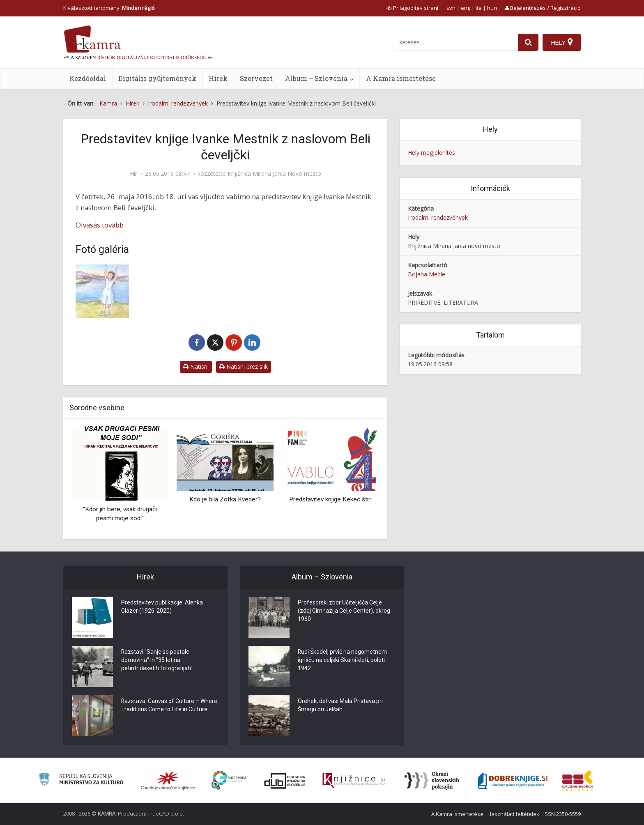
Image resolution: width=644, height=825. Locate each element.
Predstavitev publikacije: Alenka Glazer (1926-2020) (162, 607)
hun (492, 8)
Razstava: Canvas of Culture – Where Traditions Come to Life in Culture (169, 706)
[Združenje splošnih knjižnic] (577, 781)
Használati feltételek (513, 814)
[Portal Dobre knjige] (513, 781)
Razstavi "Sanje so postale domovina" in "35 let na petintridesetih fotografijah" (157, 660)
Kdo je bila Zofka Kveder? (225, 499)
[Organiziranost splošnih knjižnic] (168, 781)
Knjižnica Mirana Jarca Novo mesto (274, 174)
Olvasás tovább (100, 225)
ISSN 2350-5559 (562, 814)
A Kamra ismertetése (401, 78)
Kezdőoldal (88, 78)
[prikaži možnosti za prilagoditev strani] (412, 8)
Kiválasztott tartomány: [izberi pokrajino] (109, 8)
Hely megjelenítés (431, 153)
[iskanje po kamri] (456, 42)
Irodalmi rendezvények (438, 217)
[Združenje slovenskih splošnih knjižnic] (354, 781)
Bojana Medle (427, 274)
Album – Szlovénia (316, 78)
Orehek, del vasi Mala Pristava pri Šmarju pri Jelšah (340, 706)
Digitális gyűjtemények (157, 78)
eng (466, 8)
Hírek (218, 78)
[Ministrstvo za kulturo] (81, 780)
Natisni (196, 367)
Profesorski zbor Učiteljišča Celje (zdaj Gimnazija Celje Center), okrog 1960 (344, 611)
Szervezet (256, 78)
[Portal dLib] (285, 781)
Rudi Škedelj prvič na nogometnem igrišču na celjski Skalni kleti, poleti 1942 (343, 660)
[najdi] (528, 42)
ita (479, 8)
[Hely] (562, 42)
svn (451, 8)
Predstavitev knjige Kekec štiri (330, 499)
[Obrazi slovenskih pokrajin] (432, 781)
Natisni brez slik (244, 367)
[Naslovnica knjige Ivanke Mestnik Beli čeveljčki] (123, 291)
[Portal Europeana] (229, 780)
